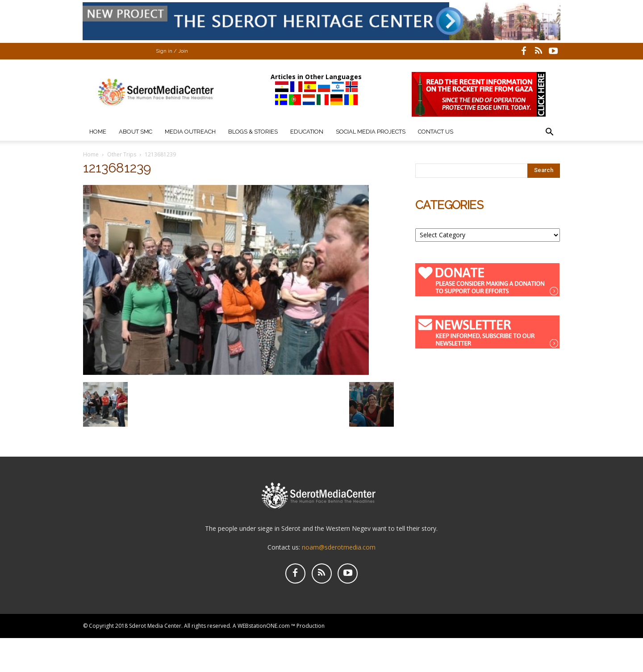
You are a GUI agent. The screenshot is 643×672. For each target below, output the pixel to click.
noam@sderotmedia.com (339, 547)
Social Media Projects (371, 132)
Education (307, 132)
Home (98, 132)
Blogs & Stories (253, 132)
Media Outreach (190, 132)
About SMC (136, 132)
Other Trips (122, 154)
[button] (549, 133)
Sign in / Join (172, 51)
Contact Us (436, 132)
